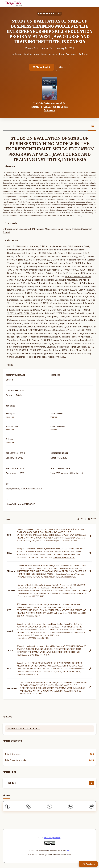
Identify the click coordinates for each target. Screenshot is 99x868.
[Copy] (90, 536)
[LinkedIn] (71, 806)
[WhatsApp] (29, 806)
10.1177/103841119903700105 (71, 270)
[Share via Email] (91, 806)
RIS (80, 519)
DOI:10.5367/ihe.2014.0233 (78, 276)
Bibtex (92, 519)
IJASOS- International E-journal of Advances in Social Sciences (49, 107)
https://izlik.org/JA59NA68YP (20, 504)
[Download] (92, 783)
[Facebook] (8, 806)
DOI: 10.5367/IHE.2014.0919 (28, 350)
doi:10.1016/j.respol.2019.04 (20, 260)
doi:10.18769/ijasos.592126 (64, 557)
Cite (63, 67)
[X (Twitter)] (49, 806)
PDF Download (42, 67)
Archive (7, 717)
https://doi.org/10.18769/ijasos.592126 (24, 489)
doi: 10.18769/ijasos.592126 (28, 616)
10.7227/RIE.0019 (69, 290)
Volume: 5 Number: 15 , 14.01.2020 (24, 728)
